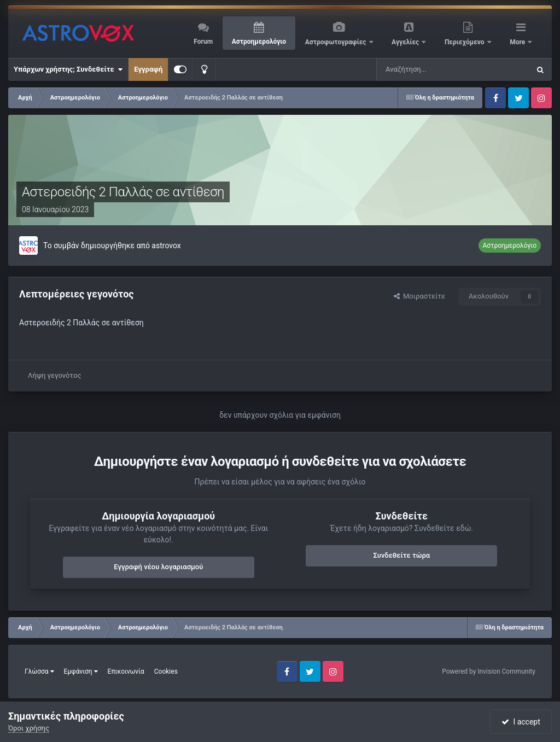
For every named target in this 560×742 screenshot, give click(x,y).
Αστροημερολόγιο (259, 42)
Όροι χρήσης (29, 728)
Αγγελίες (406, 42)
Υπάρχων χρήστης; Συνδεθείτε (68, 69)
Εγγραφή (148, 69)
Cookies (166, 671)
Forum (203, 42)
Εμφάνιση (81, 671)
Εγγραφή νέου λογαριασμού (158, 567)
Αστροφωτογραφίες (337, 42)
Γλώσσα (39, 671)
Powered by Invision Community (489, 671)
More (518, 42)
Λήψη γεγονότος (54, 375)
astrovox (166, 246)
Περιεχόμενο (465, 42)
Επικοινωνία (126, 671)
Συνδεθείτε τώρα (401, 555)
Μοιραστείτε (419, 296)
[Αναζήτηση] (417, 69)
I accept (521, 722)
